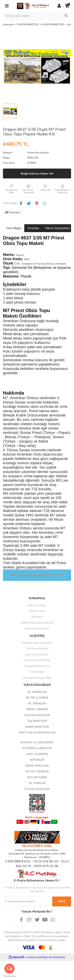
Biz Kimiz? (37, 617)
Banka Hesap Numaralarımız (37, 623)
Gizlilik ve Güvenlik (37, 649)
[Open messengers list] (9, 969)
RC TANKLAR (37, 783)
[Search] (37, 16)
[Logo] (33, 6)
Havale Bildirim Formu (37, 666)
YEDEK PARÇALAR (37, 766)
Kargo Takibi (37, 672)
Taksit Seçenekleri (57, 228)
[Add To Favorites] (11, 189)
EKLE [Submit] (62, 901)
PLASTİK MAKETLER (37, 715)
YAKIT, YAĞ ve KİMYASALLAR (37, 733)
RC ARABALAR (37, 692)
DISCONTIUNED (37, 777)
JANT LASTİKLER (37, 754)
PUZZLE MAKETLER (37, 789)
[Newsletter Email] (28, 901)
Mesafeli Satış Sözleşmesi (37, 643)
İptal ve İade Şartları (37, 655)
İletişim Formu (37, 611)
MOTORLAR (37, 760)
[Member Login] (59, 6)
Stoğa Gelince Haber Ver (37, 174)
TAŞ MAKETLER (37, 721)
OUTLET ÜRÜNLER (37, 772)
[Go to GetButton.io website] (9, 976)
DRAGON (33, 158)
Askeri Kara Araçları (38, 153)
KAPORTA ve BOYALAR (37, 748)
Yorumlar (33, 228)
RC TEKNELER (37, 704)
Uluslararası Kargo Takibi (37, 678)
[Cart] (67, 6)
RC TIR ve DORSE (37, 698)
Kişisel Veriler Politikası (37, 660)
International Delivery (37, 629)
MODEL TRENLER (37, 709)
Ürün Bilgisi (14, 228)
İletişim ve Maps (37, 605)
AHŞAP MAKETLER (37, 727)
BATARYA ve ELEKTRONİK (37, 743)
